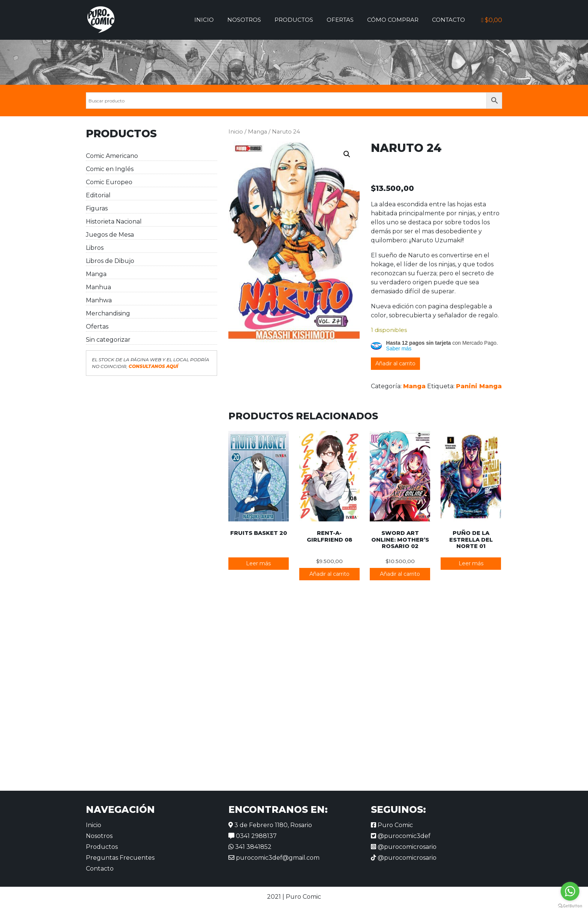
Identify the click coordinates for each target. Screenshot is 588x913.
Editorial (98, 195)
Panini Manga (479, 386)
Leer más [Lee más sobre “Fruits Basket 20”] (258, 563)
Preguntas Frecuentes (120, 858)
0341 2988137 (253, 836)
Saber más (399, 348)
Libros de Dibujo (110, 261)
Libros (95, 248)
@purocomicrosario (404, 847)
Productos (294, 20)
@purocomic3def (401, 836)
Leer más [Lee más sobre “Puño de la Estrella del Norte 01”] (471, 563)
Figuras (97, 208)
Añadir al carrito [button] (329, 574)
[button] (347, 154)
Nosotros (244, 20)
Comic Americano (112, 156)
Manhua (98, 287)
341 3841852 (250, 847)
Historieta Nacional (114, 221)
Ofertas (340, 20)
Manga (96, 274)
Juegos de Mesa (110, 235)
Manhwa (99, 300)
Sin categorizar (108, 340)
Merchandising (108, 313)
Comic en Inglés (110, 169)
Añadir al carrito (395, 363)
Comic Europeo (109, 182)
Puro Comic (392, 825)
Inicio (204, 20)
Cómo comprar (393, 20)
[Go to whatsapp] (570, 891)
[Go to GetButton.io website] (570, 905)
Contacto (448, 20)
